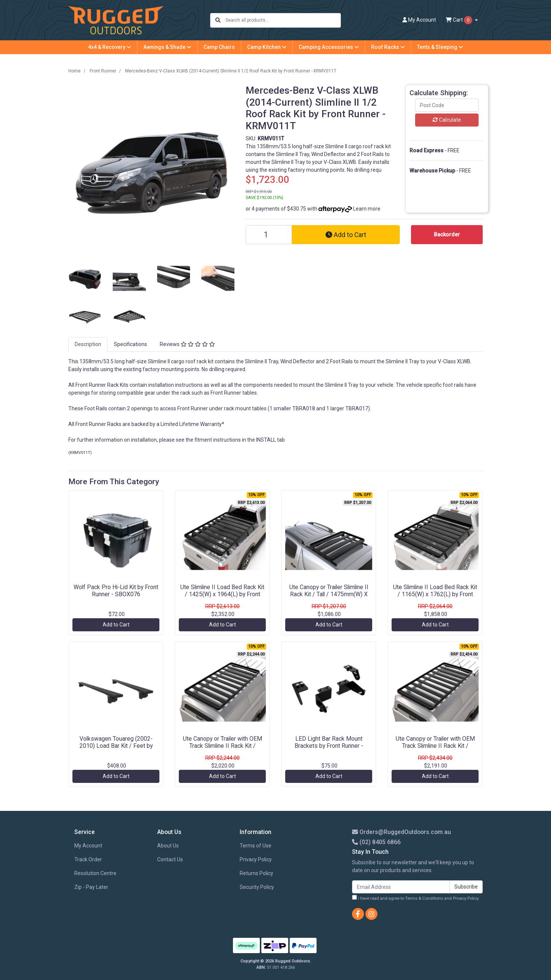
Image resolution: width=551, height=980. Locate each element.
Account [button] (419, 20)
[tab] (88, 344)
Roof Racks (388, 47)
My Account (88, 846)
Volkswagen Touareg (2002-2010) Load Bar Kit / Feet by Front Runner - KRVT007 (116, 746)
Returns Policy (256, 873)
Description (88, 344)
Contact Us (170, 859)
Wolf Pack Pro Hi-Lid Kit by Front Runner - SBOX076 (116, 591)
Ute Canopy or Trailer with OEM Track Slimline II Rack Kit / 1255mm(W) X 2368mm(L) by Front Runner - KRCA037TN (222, 749)
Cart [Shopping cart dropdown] (460, 20)
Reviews (187, 344)
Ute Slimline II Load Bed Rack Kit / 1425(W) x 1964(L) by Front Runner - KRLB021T (222, 594)
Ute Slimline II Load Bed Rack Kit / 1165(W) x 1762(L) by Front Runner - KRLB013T (435, 594)
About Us (168, 846)
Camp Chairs (219, 47)
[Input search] (283, 20)
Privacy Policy (256, 859)
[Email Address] (401, 887)
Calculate (447, 120)
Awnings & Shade (167, 47)
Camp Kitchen (267, 47)
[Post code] (447, 105)
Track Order (88, 859)
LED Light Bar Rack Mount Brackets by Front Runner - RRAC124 (329, 746)
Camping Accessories (329, 47)
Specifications (130, 344)
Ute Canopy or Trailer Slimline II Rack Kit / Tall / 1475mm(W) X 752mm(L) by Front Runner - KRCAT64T (329, 598)
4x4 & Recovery (110, 47)
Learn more (367, 209)
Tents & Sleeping (440, 47)
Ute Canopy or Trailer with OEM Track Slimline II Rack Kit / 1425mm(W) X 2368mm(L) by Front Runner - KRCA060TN (435, 749)
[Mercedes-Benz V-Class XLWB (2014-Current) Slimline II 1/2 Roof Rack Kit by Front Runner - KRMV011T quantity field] (269, 235)
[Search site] (218, 20)
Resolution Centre (95, 873)
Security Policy (257, 887)
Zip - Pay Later (91, 887)
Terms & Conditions (424, 898)
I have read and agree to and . (416, 898)
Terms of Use (256, 846)
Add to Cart (346, 235)
